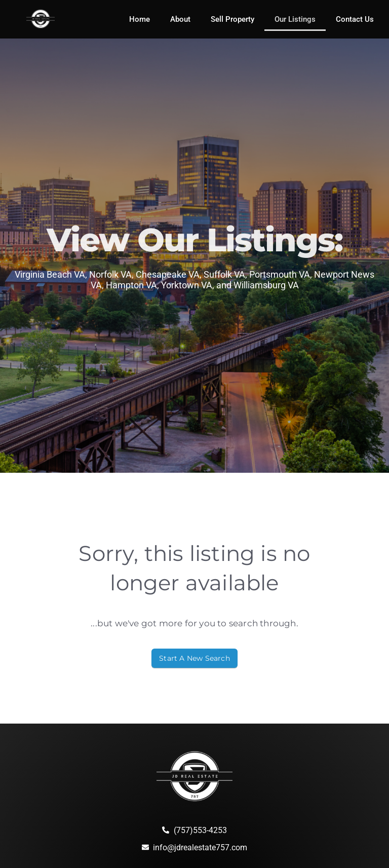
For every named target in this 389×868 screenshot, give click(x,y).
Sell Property (232, 19)
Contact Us (355, 19)
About (180, 19)
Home (140, 19)
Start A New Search (194, 658)
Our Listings (295, 19)
